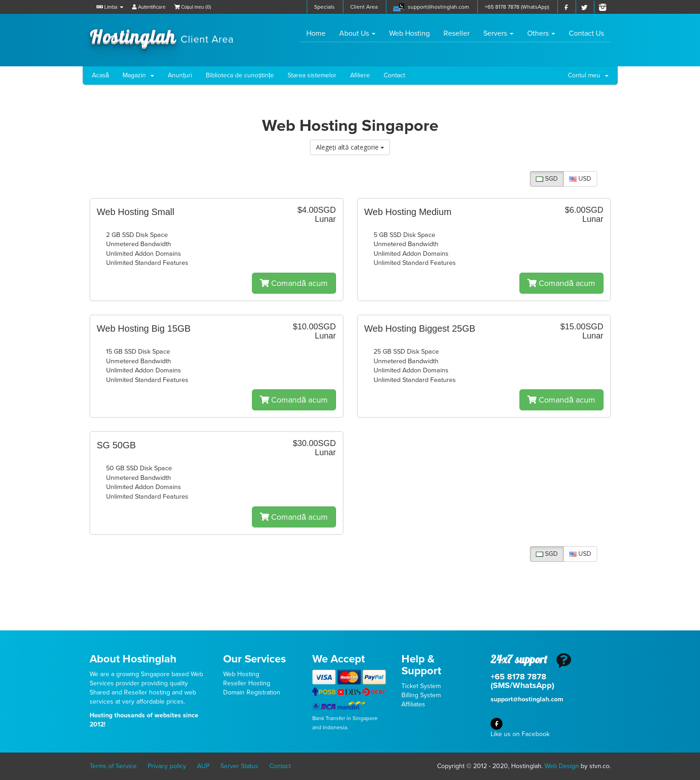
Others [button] (541, 33)
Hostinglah (162, 36)
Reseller (457, 33)
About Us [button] (357, 33)
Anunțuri (180, 75)
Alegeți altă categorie (350, 147)
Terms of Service (113, 766)
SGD (547, 179)
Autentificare (149, 7)
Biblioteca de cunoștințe (240, 75)
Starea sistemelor (312, 75)
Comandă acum (294, 283)
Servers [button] (498, 33)
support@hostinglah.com (438, 7)
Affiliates (413, 704)
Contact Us (586, 33)
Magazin (138, 75)
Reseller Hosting (247, 683)
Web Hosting (409, 33)
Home (319, 33)
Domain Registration (252, 692)
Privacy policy (167, 766)
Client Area (364, 7)
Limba (110, 7)
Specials (324, 7)
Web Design (562, 766)
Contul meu (588, 75)
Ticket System (421, 686)
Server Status (239, 766)
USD (580, 179)
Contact (394, 75)
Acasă (101, 75)
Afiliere (360, 75)
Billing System (421, 695)
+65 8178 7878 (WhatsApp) (517, 7)
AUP (203, 766)
